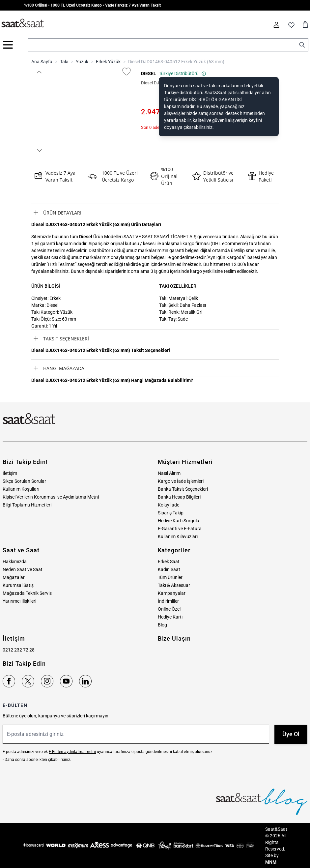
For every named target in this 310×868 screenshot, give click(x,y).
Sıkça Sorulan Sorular (24, 481)
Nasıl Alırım (169, 473)
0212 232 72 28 (19, 650)
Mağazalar (14, 577)
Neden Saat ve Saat (23, 569)
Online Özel (169, 609)
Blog (162, 625)
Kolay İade (169, 505)
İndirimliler (168, 601)
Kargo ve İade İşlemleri (181, 481)
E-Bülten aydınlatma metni (72, 752)
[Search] (302, 45)
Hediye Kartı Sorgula (179, 521)
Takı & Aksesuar (174, 585)
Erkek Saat (169, 562)
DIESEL (149, 73)
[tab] (155, 213)
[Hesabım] (276, 25)
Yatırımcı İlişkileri (19, 601)
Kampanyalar (172, 593)
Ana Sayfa (42, 62)
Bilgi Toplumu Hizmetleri (27, 505)
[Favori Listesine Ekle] (127, 72)
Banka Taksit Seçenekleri (183, 489)
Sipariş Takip (171, 513)
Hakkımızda (15, 562)
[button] (39, 72)
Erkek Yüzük (108, 62)
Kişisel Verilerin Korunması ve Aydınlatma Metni (51, 497)
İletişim (10, 473)
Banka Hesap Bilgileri (179, 497)
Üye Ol (291, 734)
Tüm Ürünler (170, 577)
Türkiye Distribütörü (183, 73)
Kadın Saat (169, 569)
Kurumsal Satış (18, 585)
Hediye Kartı (170, 617)
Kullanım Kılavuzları (178, 536)
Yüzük (82, 62)
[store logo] (23, 23)
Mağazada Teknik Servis (27, 593)
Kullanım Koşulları (21, 489)
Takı (64, 62)
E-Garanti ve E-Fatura (180, 529)
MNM (271, 862)
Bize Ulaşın (174, 638)
